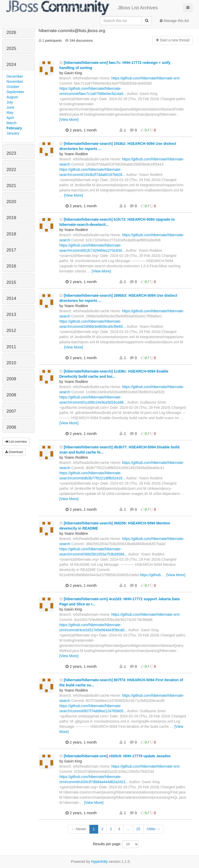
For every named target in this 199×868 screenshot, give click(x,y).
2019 (11, 218)
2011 (11, 347)
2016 (11, 266)
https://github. (151, 575)
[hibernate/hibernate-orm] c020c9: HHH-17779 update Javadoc (115, 756)
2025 (11, 49)
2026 (11, 32)
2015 (11, 282)
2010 (11, 363)
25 (138, 829)
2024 (11, 65)
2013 (11, 314)
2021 (11, 186)
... (128, 829)
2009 (11, 379)
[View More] (69, 120)
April (10, 118)
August (12, 97)
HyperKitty (100, 862)
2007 (11, 411)
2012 (11, 331)
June (10, 107)
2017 (11, 250)
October (13, 87)
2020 (11, 202)
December (15, 76)
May (10, 113)
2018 (11, 234)
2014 (11, 298)
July (10, 102)
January (13, 133)
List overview (16, 442)
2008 (11, 395)
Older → (153, 829)
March (12, 123)
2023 (11, 153)
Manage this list (174, 21)
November (15, 81)
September (15, 92)
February (14, 128)
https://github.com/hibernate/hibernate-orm (146, 78)
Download (14, 452)
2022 (11, 170)
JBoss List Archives (82, 8)
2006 (11, 427)
